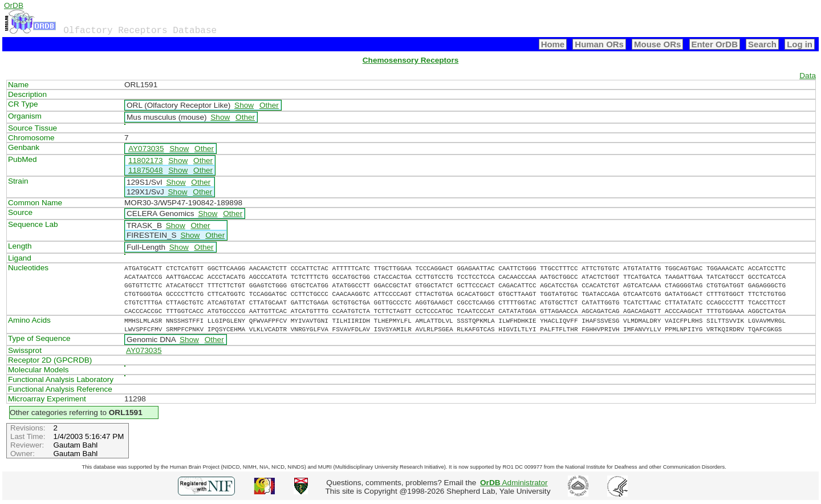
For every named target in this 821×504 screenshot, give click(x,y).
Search (762, 44)
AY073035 (146, 149)
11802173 (145, 160)
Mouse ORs (657, 44)
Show (244, 105)
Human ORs (599, 44)
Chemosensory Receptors (410, 60)
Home (553, 44)
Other (269, 105)
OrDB (14, 5)
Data (808, 76)
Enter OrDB (715, 44)
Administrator (514, 483)
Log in (800, 44)
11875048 (145, 170)
